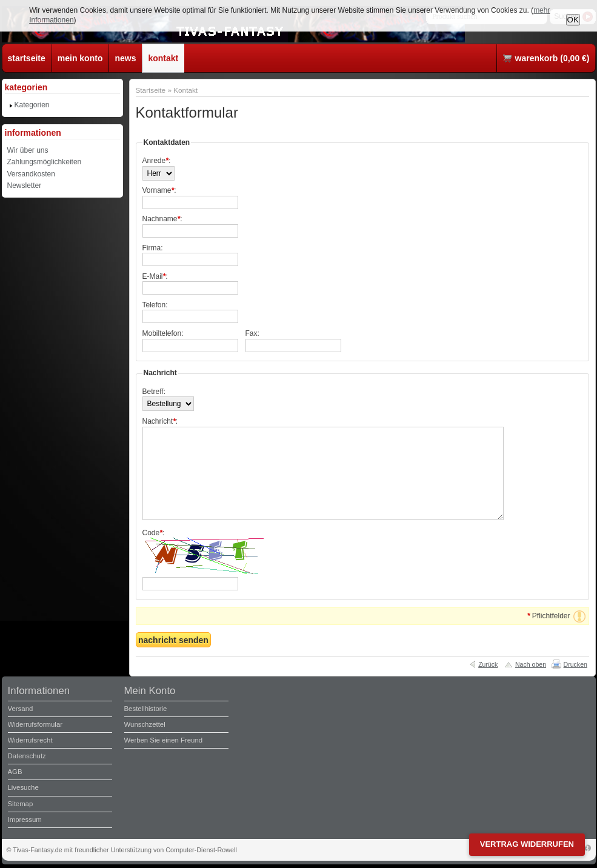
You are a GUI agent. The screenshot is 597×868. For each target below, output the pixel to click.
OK (573, 20)
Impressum (25, 820)
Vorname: (159, 190)
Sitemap (21, 804)
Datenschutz (27, 756)
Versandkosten (31, 174)
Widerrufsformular (35, 724)
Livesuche (23, 787)
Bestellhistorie (146, 709)
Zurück (488, 664)
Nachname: (162, 219)
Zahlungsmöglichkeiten (45, 162)
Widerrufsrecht (30, 740)
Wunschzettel (145, 724)
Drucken (575, 664)
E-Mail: (155, 276)
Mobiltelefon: (163, 333)
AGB (15, 772)
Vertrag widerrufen (527, 844)
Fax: (252, 333)
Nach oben (531, 664)
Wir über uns (28, 150)
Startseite (151, 90)
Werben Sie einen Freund (164, 740)
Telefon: (155, 305)
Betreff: (154, 392)
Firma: (153, 248)
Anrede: (157, 161)
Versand (21, 709)
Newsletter (25, 185)
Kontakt (185, 90)
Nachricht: (160, 421)
